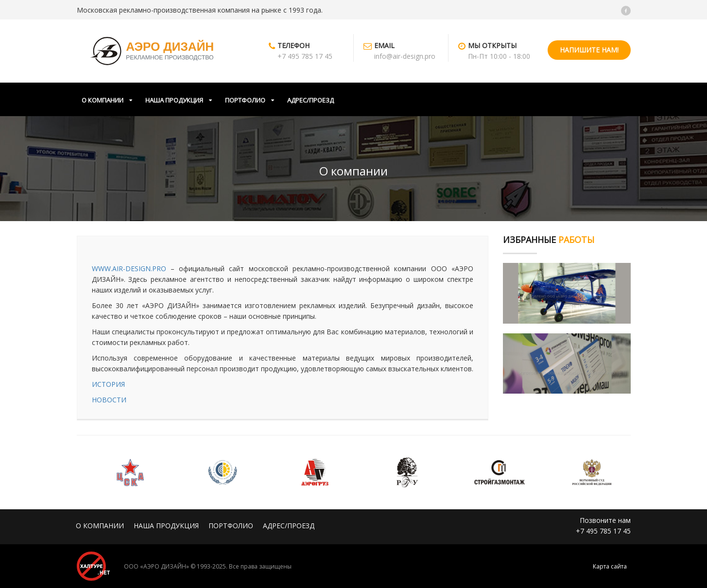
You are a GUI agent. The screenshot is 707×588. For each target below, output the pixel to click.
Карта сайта (610, 566)
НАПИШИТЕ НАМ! (589, 50)
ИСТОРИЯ (108, 384)
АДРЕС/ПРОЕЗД (310, 100)
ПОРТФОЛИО (245, 100)
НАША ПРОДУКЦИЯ (174, 100)
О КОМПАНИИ (103, 100)
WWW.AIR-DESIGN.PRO (129, 268)
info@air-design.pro (405, 56)
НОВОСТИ (109, 400)
